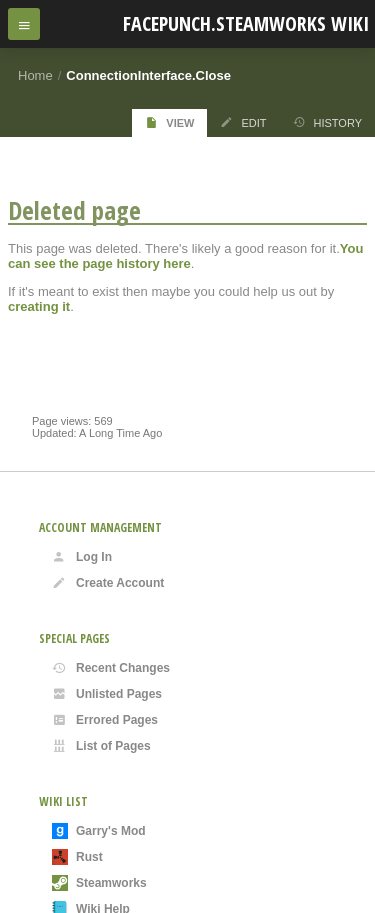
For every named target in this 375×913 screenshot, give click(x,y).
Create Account (108, 583)
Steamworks (99, 883)
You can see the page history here (185, 256)
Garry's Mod (99, 831)
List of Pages (101, 746)
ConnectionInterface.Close (148, 75)
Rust (77, 857)
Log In (82, 557)
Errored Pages (105, 720)
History (328, 122)
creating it (39, 306)
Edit (243, 122)
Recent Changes (111, 668)
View (169, 122)
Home (35, 75)
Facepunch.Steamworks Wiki (246, 23)
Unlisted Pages (107, 694)
